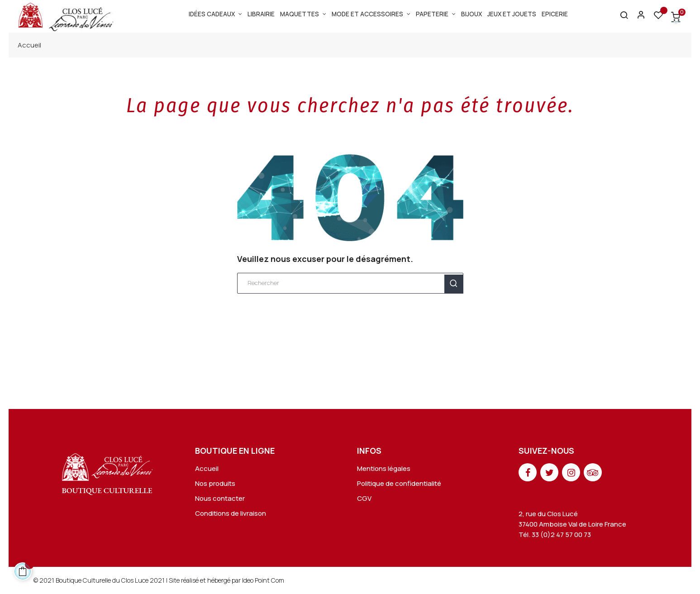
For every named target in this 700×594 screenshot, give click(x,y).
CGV (364, 498)
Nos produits (215, 483)
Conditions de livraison (231, 513)
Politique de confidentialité (399, 483)
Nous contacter (220, 498)
